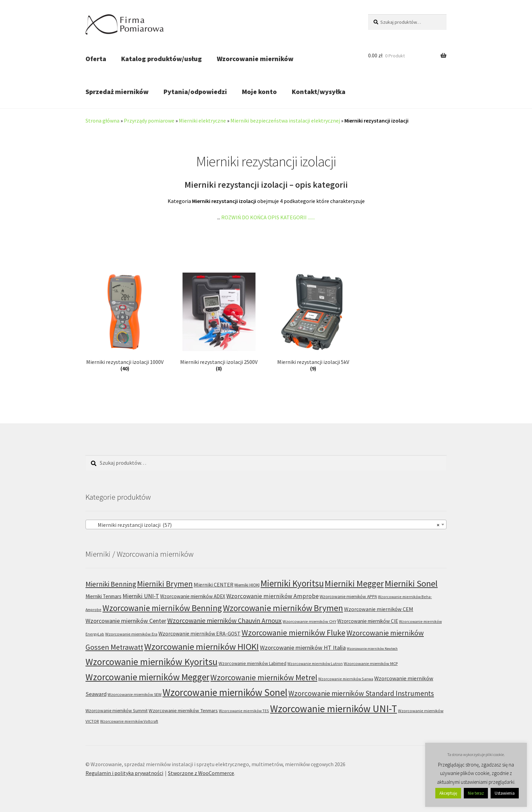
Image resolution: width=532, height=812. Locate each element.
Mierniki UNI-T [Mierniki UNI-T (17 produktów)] (141, 596)
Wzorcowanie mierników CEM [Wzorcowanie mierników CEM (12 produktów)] (379, 609)
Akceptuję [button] (448, 793)
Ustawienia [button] (505, 793)
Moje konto (259, 91)
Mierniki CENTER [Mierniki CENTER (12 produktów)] (214, 585)
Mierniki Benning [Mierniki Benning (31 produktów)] (111, 584)
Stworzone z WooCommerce (201, 773)
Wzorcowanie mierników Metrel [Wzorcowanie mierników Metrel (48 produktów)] (264, 678)
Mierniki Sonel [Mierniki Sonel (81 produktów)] (411, 583)
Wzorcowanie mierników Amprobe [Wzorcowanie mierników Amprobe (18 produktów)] (272, 596)
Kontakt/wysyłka (319, 91)
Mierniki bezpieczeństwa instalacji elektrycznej (285, 121)
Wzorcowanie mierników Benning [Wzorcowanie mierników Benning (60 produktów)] (162, 608)
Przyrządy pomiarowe (149, 121)
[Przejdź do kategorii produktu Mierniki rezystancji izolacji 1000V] (125, 322)
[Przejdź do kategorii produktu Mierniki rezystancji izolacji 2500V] (219, 322)
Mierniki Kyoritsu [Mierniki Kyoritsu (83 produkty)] (292, 583)
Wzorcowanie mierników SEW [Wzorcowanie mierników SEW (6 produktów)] (135, 694)
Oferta (96, 59)
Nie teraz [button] (476, 793)
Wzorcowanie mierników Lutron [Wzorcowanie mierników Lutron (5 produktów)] (315, 663)
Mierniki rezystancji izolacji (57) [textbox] (264, 525)
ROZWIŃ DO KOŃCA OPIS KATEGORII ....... (268, 217)
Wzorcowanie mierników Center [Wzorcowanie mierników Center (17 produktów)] (126, 621)
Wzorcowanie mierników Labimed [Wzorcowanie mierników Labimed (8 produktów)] (252, 663)
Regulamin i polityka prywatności (124, 773)
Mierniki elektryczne (202, 121)
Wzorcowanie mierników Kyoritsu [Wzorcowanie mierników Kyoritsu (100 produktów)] (151, 662)
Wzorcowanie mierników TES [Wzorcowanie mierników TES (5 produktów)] (244, 711)
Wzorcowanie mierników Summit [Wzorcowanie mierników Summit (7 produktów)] (117, 711)
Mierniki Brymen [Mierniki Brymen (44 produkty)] (165, 584)
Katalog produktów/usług (161, 59)
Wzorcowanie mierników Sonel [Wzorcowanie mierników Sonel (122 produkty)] (225, 692)
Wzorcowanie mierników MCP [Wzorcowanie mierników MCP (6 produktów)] (371, 663)
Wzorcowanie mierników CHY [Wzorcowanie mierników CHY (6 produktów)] (309, 621)
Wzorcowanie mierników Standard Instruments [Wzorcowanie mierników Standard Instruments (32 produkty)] (361, 693)
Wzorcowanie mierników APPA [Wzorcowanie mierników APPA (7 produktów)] (348, 597)
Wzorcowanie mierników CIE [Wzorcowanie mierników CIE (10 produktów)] (368, 621)
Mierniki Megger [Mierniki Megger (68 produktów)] (354, 584)
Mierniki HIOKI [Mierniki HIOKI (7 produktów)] (247, 585)
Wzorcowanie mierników (255, 59)
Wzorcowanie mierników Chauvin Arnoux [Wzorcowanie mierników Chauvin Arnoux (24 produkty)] (224, 620)
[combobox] (266, 524)
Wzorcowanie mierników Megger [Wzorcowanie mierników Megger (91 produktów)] (147, 677)
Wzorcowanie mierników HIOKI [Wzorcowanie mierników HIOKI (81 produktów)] (202, 647)
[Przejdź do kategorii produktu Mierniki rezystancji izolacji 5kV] (313, 322)
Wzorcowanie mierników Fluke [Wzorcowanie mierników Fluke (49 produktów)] (293, 633)
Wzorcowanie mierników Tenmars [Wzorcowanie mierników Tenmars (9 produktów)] (183, 710)
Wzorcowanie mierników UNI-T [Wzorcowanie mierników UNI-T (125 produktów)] (334, 709)
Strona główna (102, 121)
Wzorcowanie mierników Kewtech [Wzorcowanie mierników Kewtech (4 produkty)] (372, 649)
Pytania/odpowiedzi (195, 91)
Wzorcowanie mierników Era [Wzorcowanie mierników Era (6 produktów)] (131, 634)
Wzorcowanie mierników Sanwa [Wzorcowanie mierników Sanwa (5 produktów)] (346, 679)
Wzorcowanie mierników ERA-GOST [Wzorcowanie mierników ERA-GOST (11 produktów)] (199, 634)
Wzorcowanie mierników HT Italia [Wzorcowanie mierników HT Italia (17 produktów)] (303, 648)
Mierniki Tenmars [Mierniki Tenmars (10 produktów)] (103, 596)
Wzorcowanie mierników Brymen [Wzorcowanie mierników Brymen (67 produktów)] (283, 608)
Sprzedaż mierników (117, 91)
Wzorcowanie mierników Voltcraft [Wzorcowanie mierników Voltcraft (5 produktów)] (129, 721)
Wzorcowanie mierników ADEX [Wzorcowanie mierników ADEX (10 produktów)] (193, 596)
